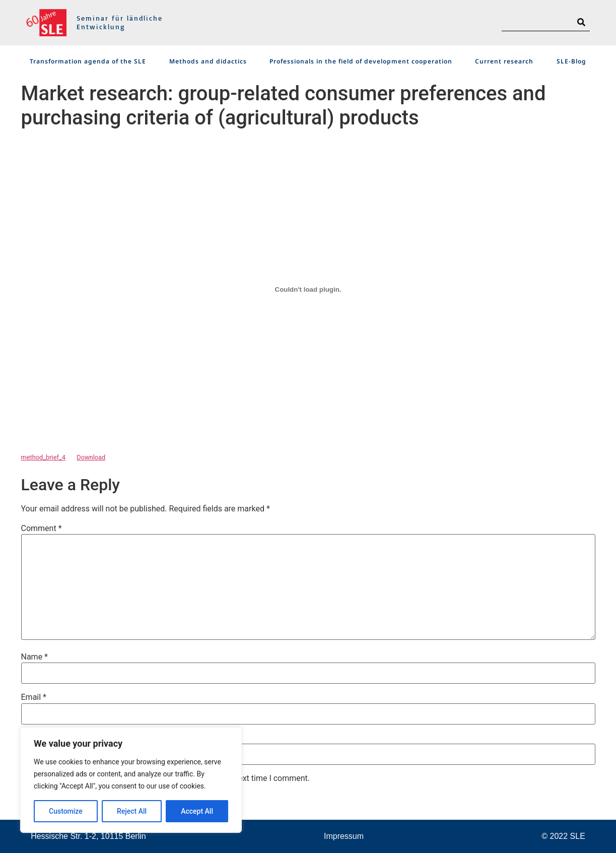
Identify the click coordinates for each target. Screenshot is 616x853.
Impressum (344, 836)
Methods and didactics (208, 61)
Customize (66, 811)
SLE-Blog (571, 61)
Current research (504, 61)
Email (34, 697)
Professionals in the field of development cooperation (361, 61)
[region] (131, 780)
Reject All (132, 811)
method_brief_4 (43, 457)
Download (91, 457)
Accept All (197, 811)
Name (35, 657)
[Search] (581, 22)
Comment (42, 529)
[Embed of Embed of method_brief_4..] (308, 289)
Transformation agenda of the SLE (88, 61)
